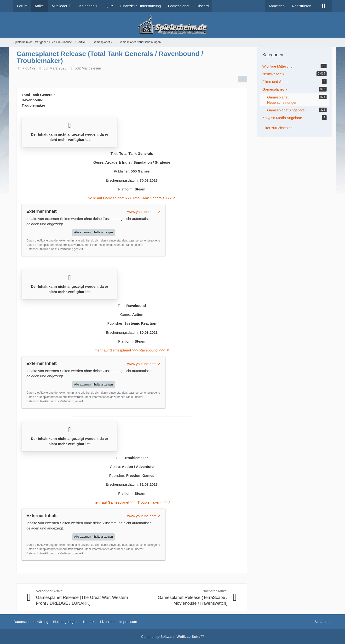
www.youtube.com (142, 212)
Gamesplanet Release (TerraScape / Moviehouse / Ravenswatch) (193, 600)
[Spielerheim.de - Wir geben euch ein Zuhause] (172, 25)
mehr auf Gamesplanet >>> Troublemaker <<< (130, 502)
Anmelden (277, 6)
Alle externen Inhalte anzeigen (94, 232)
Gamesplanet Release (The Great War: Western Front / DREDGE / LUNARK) (82, 600)
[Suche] (323, 6)
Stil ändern (323, 622)
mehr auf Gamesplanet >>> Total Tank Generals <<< (130, 198)
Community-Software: (172, 636)
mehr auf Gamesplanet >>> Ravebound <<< (130, 350)
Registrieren (302, 6)
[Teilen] (243, 79)
